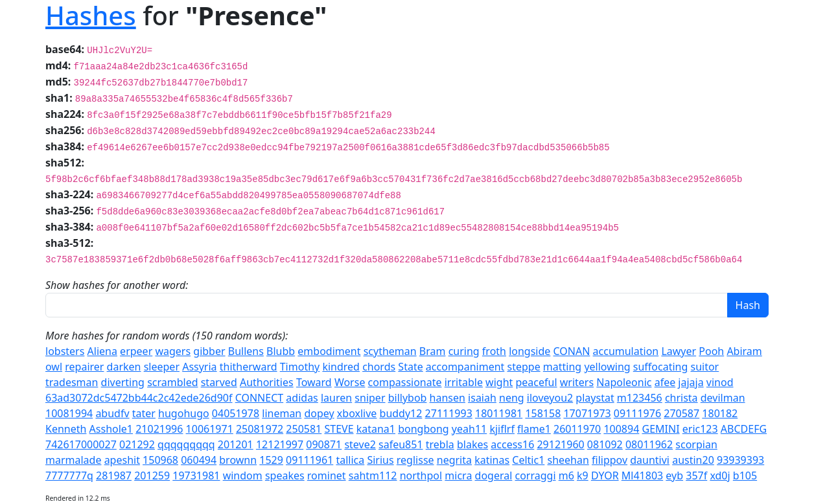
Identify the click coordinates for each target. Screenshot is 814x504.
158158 (543, 413)
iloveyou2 (550, 398)
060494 (199, 460)
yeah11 (469, 429)
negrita (454, 460)
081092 (605, 444)
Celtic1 (528, 460)
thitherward (249, 367)
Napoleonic (624, 382)
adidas (302, 398)
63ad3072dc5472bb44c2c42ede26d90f (139, 398)
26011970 (577, 429)
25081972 (260, 429)
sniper (370, 398)
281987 (114, 475)
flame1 (534, 429)
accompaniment (465, 367)
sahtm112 (373, 475)
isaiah (482, 398)
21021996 (159, 429)
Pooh (711, 351)
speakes (285, 475)
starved (219, 382)
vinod (720, 382)
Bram (433, 351)
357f (696, 475)
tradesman (72, 382)
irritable (464, 382)
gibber (209, 351)
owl (54, 367)
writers (577, 382)
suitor (704, 367)
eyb (674, 475)
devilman (723, 398)
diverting (123, 382)
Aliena (102, 351)
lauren (336, 398)
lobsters (65, 351)
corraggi (536, 475)
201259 (152, 475)
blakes (472, 444)
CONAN (572, 351)
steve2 (360, 444)
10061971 (210, 429)
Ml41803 (642, 475)
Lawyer (679, 351)
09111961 (309, 460)
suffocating (661, 367)
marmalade (73, 460)
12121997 (280, 444)
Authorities (267, 382)
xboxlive (357, 413)
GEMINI (661, 429)
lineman (282, 413)
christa (681, 398)
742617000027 (81, 444)
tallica (350, 460)
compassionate (405, 382)
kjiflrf (502, 429)
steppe (524, 367)
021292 (137, 444)
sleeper (162, 367)
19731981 (196, 475)
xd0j (720, 475)
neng (512, 398)
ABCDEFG (744, 429)
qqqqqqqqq (186, 444)
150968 (160, 460)
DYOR (605, 475)
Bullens (246, 351)
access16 (512, 444)
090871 (324, 444)
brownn (238, 460)
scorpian (696, 444)
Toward (314, 382)
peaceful (536, 382)
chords (379, 367)
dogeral (494, 475)
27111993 (449, 413)
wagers (173, 351)
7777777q (69, 475)
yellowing (607, 367)
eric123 (700, 429)
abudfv (112, 413)
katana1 (376, 429)
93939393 (740, 460)
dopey (319, 413)
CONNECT (260, 398)
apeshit (122, 460)
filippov (610, 460)
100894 (621, 429)
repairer (84, 367)
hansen (448, 398)
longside (529, 351)
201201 (236, 444)
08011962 (649, 444)
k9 (583, 475)
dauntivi (650, 460)
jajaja (691, 382)
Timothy (300, 367)
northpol (421, 475)
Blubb (281, 351)
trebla (440, 444)
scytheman (390, 351)
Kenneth (66, 429)
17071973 (587, 413)
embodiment (329, 351)
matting (562, 367)
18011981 (499, 413)
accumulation (626, 351)
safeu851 (401, 444)
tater (144, 413)
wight (499, 382)
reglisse (415, 460)
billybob (408, 398)
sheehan (568, 460)
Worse (350, 382)
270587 (681, 413)
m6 (566, 475)
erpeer (136, 351)
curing (464, 351)
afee (665, 382)
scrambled (172, 382)
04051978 (236, 413)
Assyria (199, 367)
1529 (271, 460)
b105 (745, 475)
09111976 (637, 413)
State (410, 367)
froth (494, 351)
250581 (304, 429)
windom (243, 475)
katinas (492, 460)
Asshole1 (111, 429)
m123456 (640, 398)
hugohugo (184, 413)
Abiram (744, 351)
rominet (327, 475)
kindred (341, 367)
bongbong (424, 429)
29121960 (560, 444)
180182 (720, 413)
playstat (595, 398)
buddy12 (401, 413)
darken (124, 367)
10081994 (69, 413)
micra (458, 475)
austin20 (693, 460)
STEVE (339, 429)
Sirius (380, 460)
